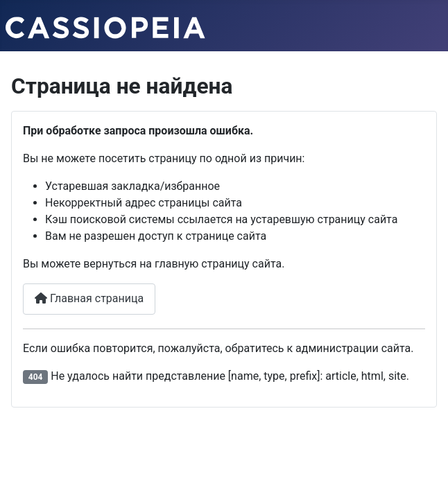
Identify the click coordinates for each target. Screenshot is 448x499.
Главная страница (89, 298)
